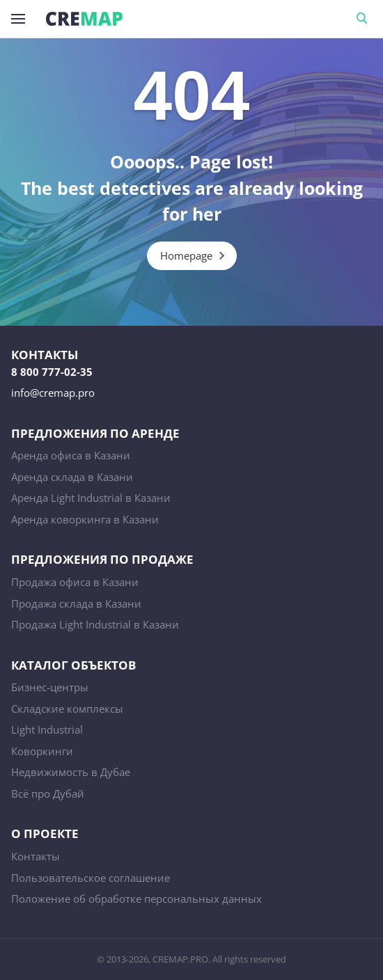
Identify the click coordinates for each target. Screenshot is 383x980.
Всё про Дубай (48, 793)
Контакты (36, 856)
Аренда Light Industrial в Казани (91, 498)
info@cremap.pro (53, 393)
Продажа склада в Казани (76, 603)
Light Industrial (47, 729)
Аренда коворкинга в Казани (85, 519)
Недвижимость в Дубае (71, 772)
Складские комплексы (67, 709)
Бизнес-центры (50, 687)
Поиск (364, 19)
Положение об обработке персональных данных (136, 899)
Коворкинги (42, 751)
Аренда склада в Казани (72, 477)
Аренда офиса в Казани (71, 455)
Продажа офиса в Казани (75, 582)
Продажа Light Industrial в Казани (95, 624)
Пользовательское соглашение (91, 878)
